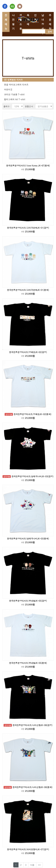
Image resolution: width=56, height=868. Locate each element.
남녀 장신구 (43, 24)
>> (39, 865)
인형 (35, 17)
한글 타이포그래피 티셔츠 (16, 85)
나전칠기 (13, 22)
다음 (32, 865)
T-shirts (28, 58)
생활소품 (21, 22)
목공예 (28, 20)
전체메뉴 (6, 22)
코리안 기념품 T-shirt (14, 94)
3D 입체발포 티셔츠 (13, 80)
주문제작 (50, 22)
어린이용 (8, 89)
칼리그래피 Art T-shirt (15, 99)
